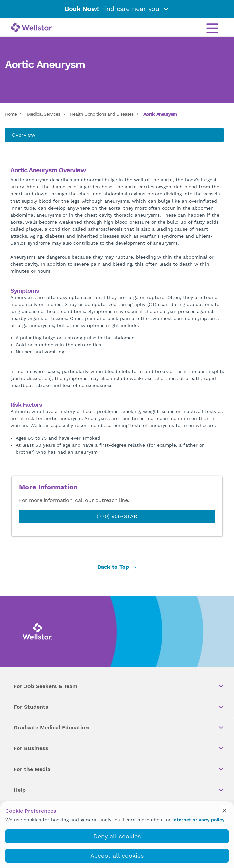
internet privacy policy (198, 820)
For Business (119, 748)
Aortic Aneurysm (160, 114)
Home (11, 114)
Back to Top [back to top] (117, 567)
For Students (119, 707)
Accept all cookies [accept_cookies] (117, 855)
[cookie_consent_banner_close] (224, 811)
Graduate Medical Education (119, 728)
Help (119, 790)
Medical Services (43, 114)
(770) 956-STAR (117, 516)
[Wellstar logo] (31, 28)
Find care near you (117, 9)
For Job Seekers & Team (119, 686)
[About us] (114, 135)
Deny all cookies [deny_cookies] (117, 836)
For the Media (119, 769)
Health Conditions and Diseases (102, 114)
